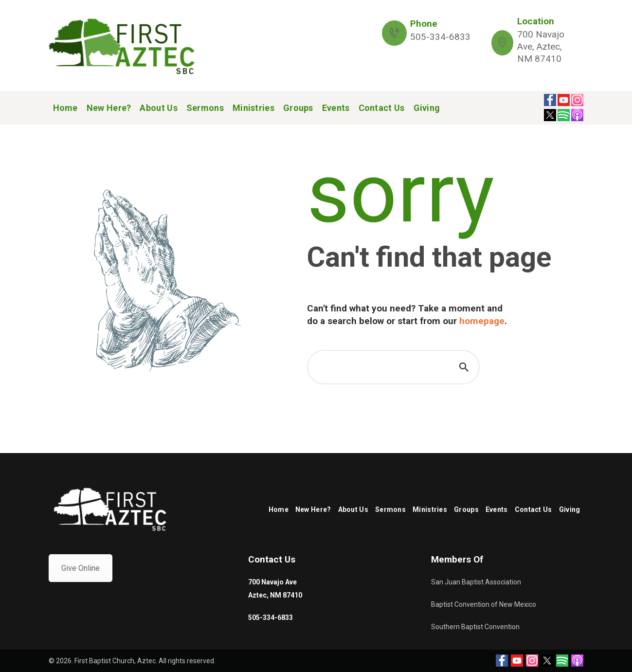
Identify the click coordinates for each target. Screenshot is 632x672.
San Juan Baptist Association (476, 582)
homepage (482, 321)
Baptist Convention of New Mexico (484, 604)
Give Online (81, 568)
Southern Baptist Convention (475, 627)
